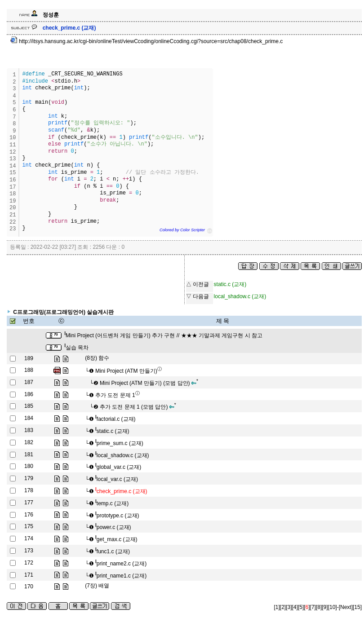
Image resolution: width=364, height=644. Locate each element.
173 (29, 551)
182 (29, 442)
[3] (289, 607)
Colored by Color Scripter (182, 230)
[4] (295, 607)
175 (29, 526)
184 (29, 418)
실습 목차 (76, 348)
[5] (301, 607)
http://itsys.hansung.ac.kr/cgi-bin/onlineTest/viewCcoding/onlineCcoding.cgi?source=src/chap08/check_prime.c (147, 41)
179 (29, 478)
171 (29, 575)
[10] (333, 607)
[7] (313, 607)
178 (29, 490)
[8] (319, 607)
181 (29, 454)
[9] (325, 607)
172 (29, 563)
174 (29, 538)
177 (29, 503)
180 (29, 466)
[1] (277, 607)
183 (29, 430)
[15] (357, 607)
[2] (283, 607)
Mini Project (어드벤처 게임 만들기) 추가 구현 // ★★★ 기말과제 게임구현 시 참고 (163, 335)
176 (29, 515)
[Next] (346, 607)
